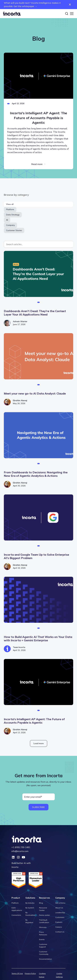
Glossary (43, 927)
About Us (59, 908)
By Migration (29, 921)
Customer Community (44, 953)
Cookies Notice (42, 975)
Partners (59, 922)
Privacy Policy (30, 973)
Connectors (16, 915)
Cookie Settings (59, 975)
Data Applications (17, 909)
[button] (71, 14)
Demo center (44, 915)
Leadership (60, 913)
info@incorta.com (20, 851)
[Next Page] (39, 743)
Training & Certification (44, 921)
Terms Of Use (17, 973)
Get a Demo (60, 903)
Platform (15, 903)
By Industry (30, 903)
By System (30, 908)
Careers (59, 927)
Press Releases (43, 933)
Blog (41, 903)
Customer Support (43, 946)
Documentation (45, 959)
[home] (12, 14)
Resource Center (43, 909)
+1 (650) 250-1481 (21, 847)
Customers (60, 917)
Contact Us (60, 932)
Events (42, 939)
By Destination (30, 914)
